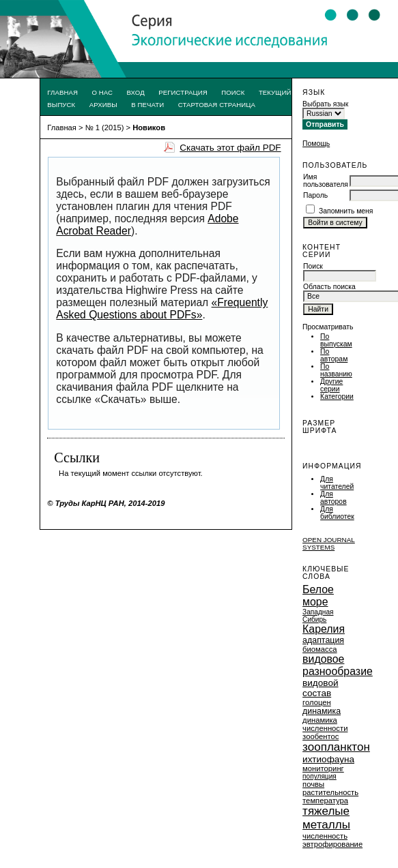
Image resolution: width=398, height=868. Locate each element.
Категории (337, 396)
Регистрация (183, 92)
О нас (102, 92)
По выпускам (336, 340)
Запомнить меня (346, 211)
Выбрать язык (325, 104)
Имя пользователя (326, 181)
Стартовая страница (217, 105)
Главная (62, 92)
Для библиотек (337, 513)
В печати (147, 105)
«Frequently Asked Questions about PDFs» (162, 309)
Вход (136, 92)
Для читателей (337, 483)
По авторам (334, 355)
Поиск (233, 92)
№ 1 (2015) (105, 128)
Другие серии (331, 385)
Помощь (316, 144)
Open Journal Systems (329, 543)
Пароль (315, 195)
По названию (336, 370)
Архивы (103, 105)
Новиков (149, 128)
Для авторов (333, 498)
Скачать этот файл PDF (230, 148)
